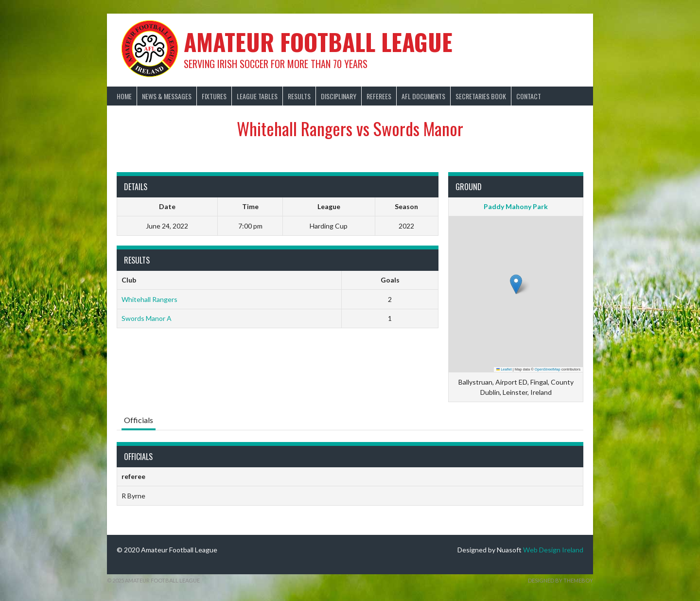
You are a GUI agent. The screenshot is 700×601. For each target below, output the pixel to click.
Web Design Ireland (553, 550)
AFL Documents (423, 96)
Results (299, 96)
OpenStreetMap (548, 369)
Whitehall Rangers (149, 299)
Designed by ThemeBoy (560, 580)
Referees (379, 96)
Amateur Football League (318, 42)
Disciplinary (339, 96)
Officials (139, 420)
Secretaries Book (481, 96)
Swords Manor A (147, 318)
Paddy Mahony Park (516, 206)
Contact (529, 96)
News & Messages (167, 96)
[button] (516, 284)
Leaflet (504, 369)
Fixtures (214, 96)
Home (124, 96)
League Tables (257, 96)
